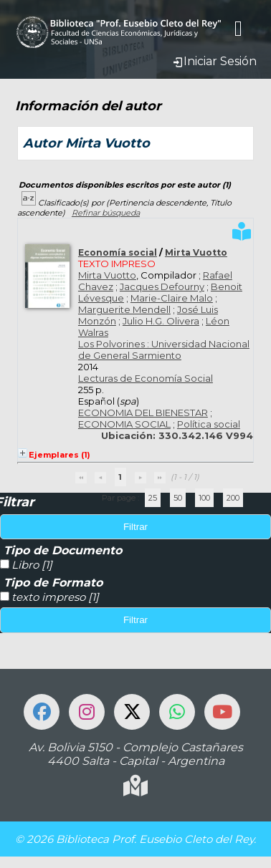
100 (204, 498)
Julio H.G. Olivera (161, 321)
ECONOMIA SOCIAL (124, 424)
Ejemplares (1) (60, 455)
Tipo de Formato (53, 583)
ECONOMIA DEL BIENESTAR (143, 413)
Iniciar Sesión (214, 61)
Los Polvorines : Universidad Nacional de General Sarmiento (164, 349)
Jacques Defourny (162, 286)
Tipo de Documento (63, 550)
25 (153, 498)
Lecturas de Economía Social (146, 378)
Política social (209, 424)
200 (233, 498)
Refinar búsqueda (106, 213)
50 (178, 498)
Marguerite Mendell (124, 309)
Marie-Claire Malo (172, 298)
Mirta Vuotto (196, 252)
